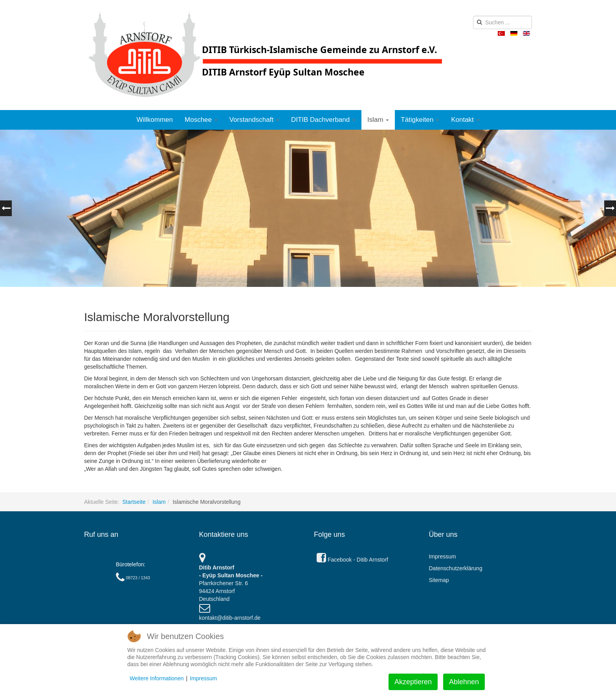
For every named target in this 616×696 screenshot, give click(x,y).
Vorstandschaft (254, 120)
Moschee (201, 120)
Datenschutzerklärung (456, 568)
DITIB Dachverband (323, 120)
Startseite (134, 502)
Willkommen (155, 120)
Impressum (443, 556)
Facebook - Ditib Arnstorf (352, 560)
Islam (378, 120)
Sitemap (439, 580)
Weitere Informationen (157, 678)
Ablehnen (464, 682)
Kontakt (465, 120)
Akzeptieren (413, 682)
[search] (502, 22)
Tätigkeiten (420, 120)
